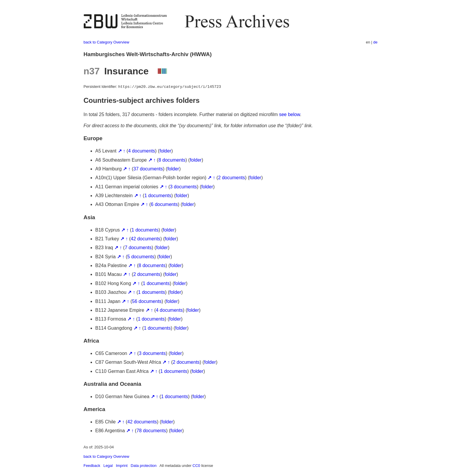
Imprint (122, 466)
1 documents (158, 196)
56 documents (147, 301)
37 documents (148, 169)
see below (289, 114)
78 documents (151, 431)
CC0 (196, 466)
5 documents (141, 257)
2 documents (232, 178)
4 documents (142, 151)
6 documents (164, 204)
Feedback (92, 466)
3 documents (183, 187)
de (375, 42)
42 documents (146, 239)
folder (165, 151)
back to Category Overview (106, 42)
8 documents (172, 160)
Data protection (144, 466)
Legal (108, 466)
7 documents (138, 248)
